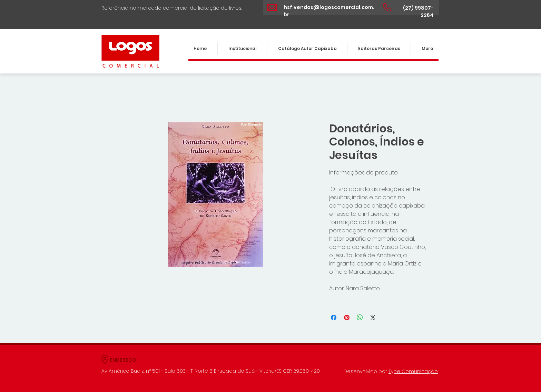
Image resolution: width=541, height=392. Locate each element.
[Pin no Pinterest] (347, 318)
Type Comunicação (413, 371)
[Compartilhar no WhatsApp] (360, 318)
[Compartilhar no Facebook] (334, 318)
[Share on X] (373, 318)
